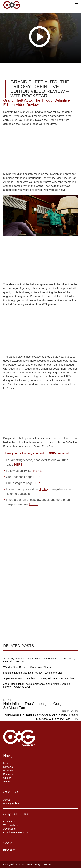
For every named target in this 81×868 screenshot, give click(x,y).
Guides (7, 778)
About (7, 800)
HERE (18, 465)
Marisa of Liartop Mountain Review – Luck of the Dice (33, 673)
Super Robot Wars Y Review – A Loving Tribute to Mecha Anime (39, 678)
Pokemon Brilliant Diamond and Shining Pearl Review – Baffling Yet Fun (41, 717)
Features (8, 774)
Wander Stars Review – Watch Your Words (27, 667)
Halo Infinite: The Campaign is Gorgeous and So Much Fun (40, 706)
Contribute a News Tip (16, 832)
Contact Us (9, 821)
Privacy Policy (11, 803)
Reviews (8, 767)
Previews (8, 771)
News (6, 763)
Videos (7, 781)
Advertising (9, 829)
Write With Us (11, 825)
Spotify (43, 489)
